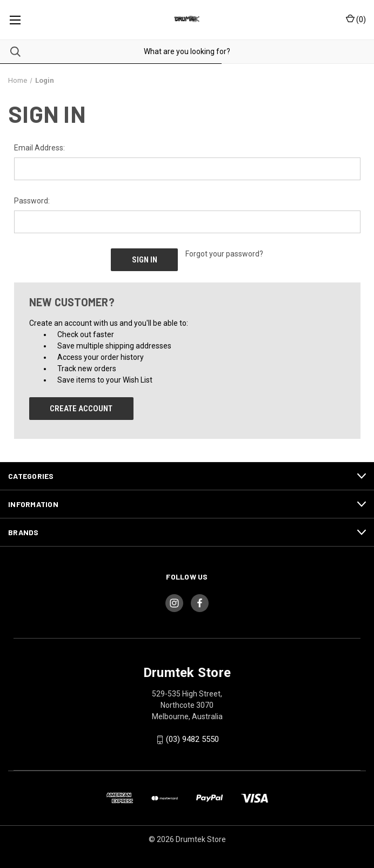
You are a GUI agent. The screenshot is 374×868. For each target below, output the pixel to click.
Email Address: (39, 148)
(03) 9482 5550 (192, 739)
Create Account (81, 409)
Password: (32, 201)
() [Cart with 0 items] (356, 19)
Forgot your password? (224, 254)
